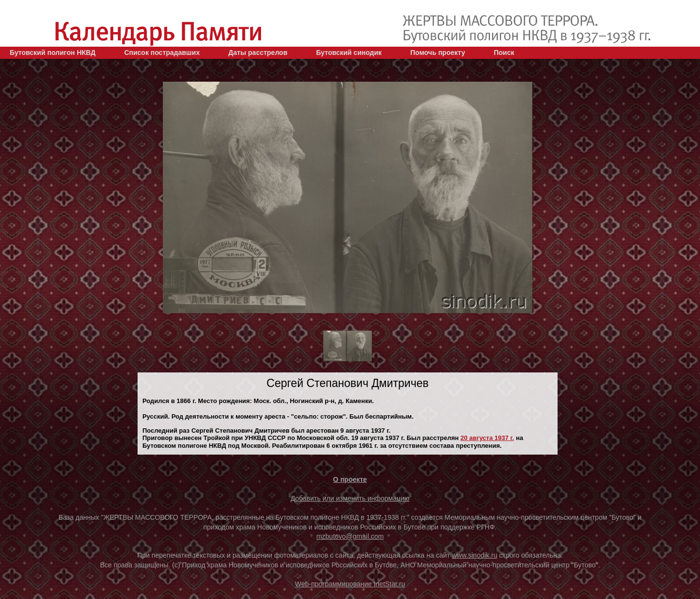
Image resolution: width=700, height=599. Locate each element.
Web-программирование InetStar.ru (350, 584)
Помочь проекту (438, 53)
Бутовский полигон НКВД (52, 53)
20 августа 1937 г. (487, 438)
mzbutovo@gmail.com (350, 536)
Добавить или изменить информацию (350, 498)
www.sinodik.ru (475, 555)
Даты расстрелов (258, 53)
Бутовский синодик (349, 53)
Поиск (504, 53)
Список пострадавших (162, 53)
